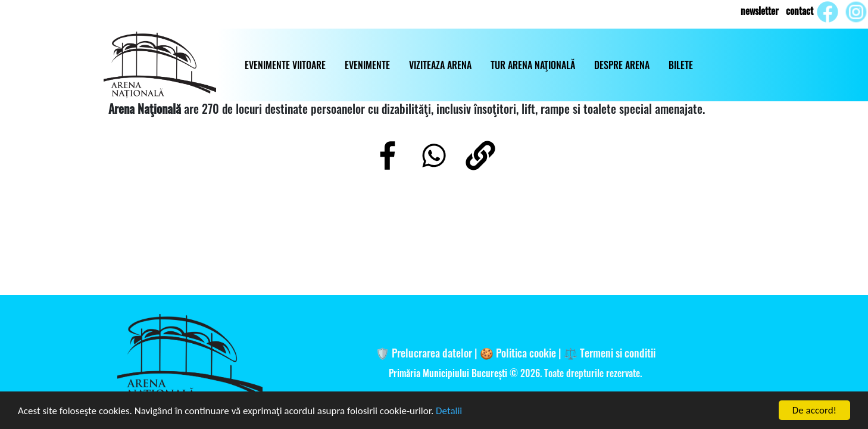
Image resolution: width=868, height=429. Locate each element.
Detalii (449, 412)
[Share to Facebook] (388, 156)
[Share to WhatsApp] (434, 156)
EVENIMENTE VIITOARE (285, 65)
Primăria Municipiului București (449, 373)
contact (800, 11)
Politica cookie (526, 352)
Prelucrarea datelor (432, 352)
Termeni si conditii (618, 352)
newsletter (760, 11)
